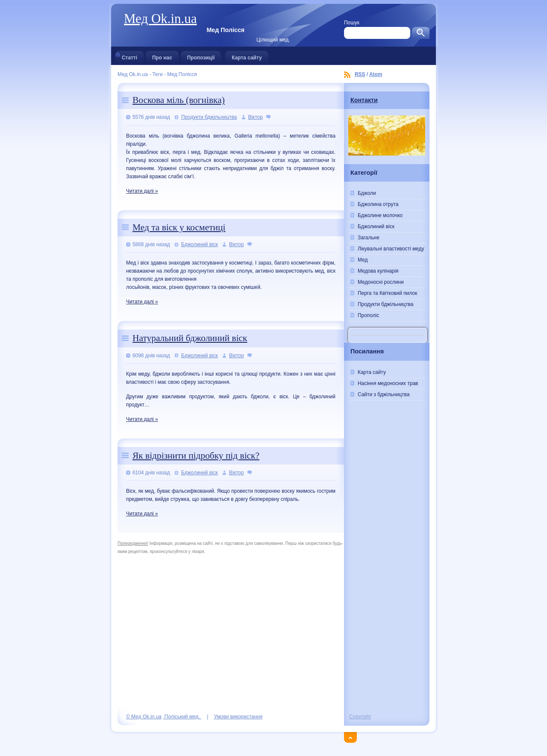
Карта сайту (247, 56)
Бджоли (367, 193)
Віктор (256, 117)
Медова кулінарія (378, 271)
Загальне (369, 238)
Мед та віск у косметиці (179, 227)
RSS (360, 74)
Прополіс (368, 315)
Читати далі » (142, 191)
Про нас (162, 56)
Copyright (360, 717)
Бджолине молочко (380, 215)
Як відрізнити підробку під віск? (196, 456)
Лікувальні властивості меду (391, 249)
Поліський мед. (182, 717)
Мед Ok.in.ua (160, 19)
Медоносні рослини (381, 282)
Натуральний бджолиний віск (190, 338)
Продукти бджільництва (209, 117)
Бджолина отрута (378, 204)
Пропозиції (201, 56)
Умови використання (238, 717)
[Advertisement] (387, 568)
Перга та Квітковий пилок (387, 293)
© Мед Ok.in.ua (144, 717)
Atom (376, 74)
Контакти (364, 100)
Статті (129, 56)
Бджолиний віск (200, 244)
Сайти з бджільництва (384, 394)
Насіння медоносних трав (388, 383)
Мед (363, 260)
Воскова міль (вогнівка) (179, 100)
